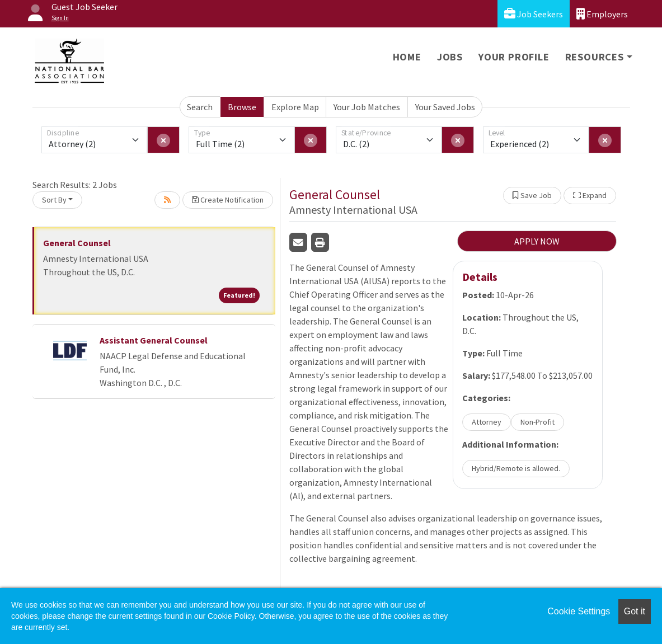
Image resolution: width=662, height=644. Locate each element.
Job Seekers (534, 14)
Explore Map (295, 107)
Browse (242, 107)
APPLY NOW (537, 241)
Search (200, 107)
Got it (635, 611)
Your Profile (514, 57)
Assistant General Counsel (154, 340)
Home (407, 57)
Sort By (54, 200)
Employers (602, 14)
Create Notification (228, 200)
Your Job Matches (367, 107)
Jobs (450, 57)
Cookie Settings (579, 611)
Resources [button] (595, 57)
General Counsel (77, 243)
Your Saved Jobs (445, 107)
